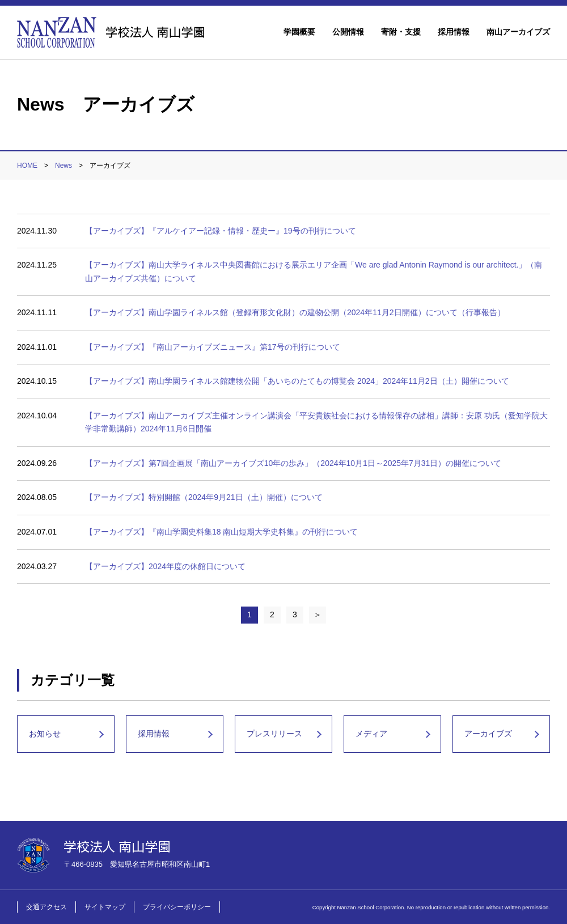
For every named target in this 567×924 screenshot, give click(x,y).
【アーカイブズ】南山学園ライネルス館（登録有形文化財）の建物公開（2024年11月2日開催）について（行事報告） (295, 312)
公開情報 (348, 32)
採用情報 (454, 32)
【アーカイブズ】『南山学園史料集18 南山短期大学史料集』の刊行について (221, 532)
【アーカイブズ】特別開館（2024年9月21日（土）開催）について (204, 497)
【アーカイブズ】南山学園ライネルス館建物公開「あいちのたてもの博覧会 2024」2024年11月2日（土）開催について (297, 381)
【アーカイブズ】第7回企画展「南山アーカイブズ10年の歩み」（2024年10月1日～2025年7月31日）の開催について (293, 463)
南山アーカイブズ (518, 32)
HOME (27, 166)
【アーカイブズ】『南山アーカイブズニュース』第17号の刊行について (213, 347)
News (64, 166)
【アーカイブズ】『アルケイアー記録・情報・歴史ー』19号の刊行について (221, 231)
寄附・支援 (401, 32)
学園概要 (299, 32)
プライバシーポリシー (177, 907)
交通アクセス (46, 907)
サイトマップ (105, 907)
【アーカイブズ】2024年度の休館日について (165, 566)
